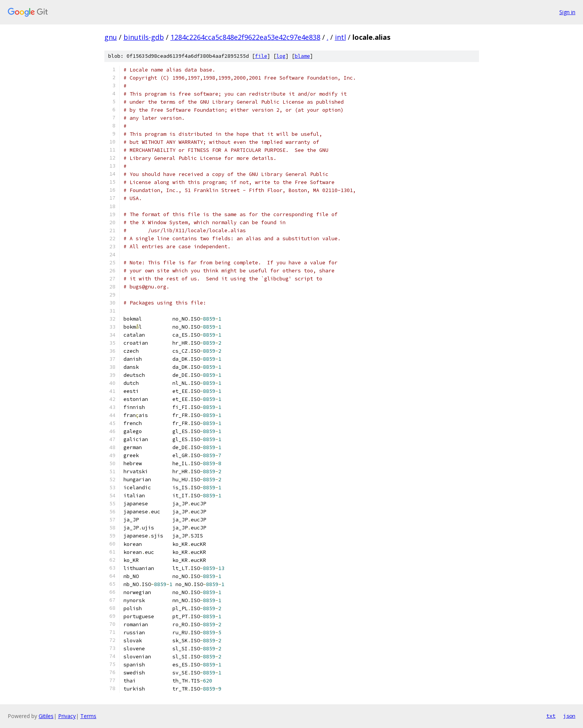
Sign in (567, 12)
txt (551, 716)
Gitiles (46, 716)
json (569, 716)
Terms (88, 716)
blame (302, 56)
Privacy (67, 716)
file (261, 56)
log (281, 56)
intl (340, 37)
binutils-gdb (144, 37)
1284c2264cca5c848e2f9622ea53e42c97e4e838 (245, 37)
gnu (111, 37)
